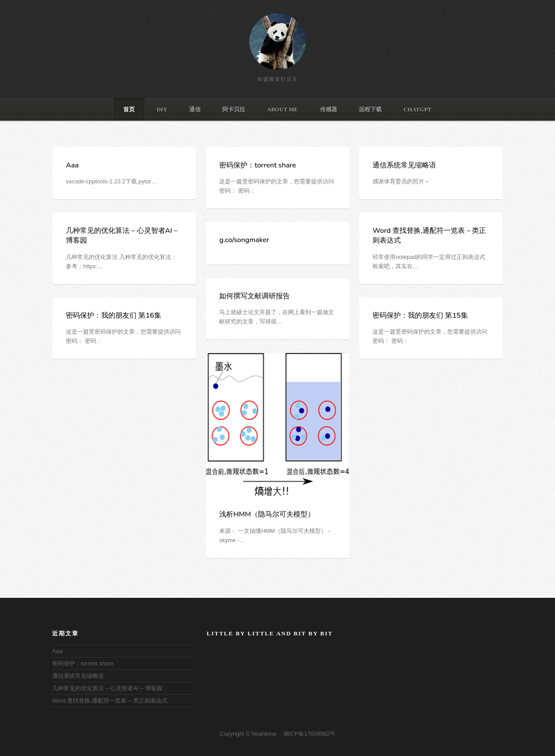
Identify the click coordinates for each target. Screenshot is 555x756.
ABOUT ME (282, 109)
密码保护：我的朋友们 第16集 (113, 315)
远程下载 (370, 109)
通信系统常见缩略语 (404, 165)
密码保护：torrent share (257, 165)
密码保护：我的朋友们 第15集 (420, 315)
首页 (129, 109)
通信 (195, 109)
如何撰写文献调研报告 (255, 296)
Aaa (72, 165)
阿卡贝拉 (234, 109)
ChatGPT (417, 109)
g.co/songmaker (244, 240)
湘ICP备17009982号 (310, 734)
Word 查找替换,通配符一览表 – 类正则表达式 (110, 701)
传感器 (329, 109)
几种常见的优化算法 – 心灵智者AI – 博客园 (107, 688)
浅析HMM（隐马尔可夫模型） (267, 514)
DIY (162, 109)
